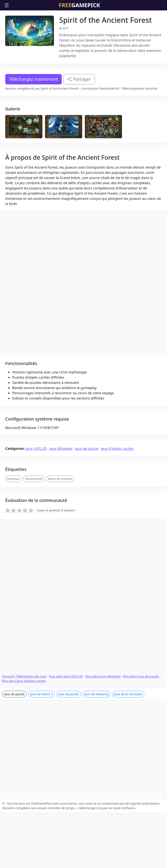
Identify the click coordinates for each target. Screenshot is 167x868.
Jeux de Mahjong (97, 589)
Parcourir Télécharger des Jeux (24, 571)
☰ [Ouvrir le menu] (7, 5)
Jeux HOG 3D (36, 401)
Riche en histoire (60, 432)
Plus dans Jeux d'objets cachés (24, 576)
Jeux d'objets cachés (117, 401)
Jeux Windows (61, 401)
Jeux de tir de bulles (128, 589)
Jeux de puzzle (87, 401)
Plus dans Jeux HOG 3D (66, 571)
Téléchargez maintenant (33, 79)
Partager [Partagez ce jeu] (79, 79)
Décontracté (34, 432)
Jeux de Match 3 (42, 589)
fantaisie (13, 432)
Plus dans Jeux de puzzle (141, 571)
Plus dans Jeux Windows (103, 571)
